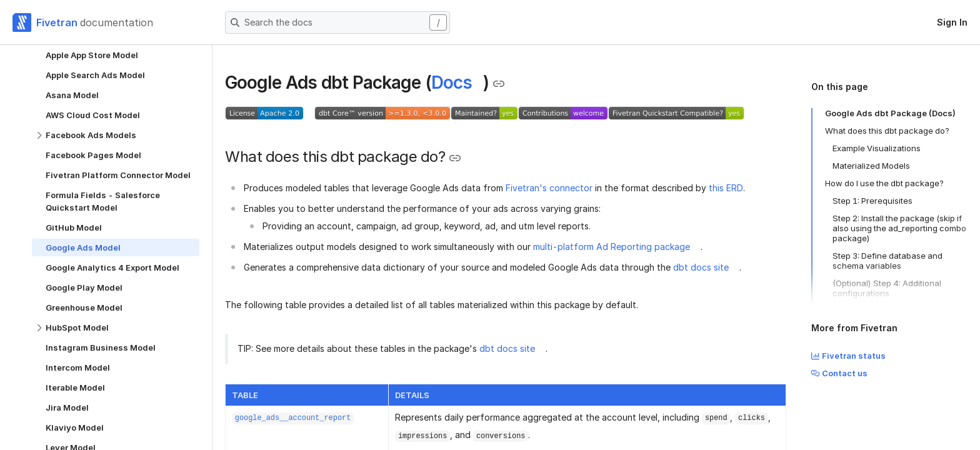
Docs (452, 82)
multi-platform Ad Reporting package (612, 247)
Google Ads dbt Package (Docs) (890, 113)
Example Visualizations (877, 148)
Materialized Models (871, 166)
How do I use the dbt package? (884, 183)
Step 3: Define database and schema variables (887, 261)
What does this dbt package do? (887, 131)
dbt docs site (701, 267)
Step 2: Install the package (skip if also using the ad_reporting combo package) (899, 228)
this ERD (726, 188)
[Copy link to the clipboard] (499, 84)
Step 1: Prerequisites (872, 201)
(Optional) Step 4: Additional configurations (887, 288)
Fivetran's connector (549, 188)
